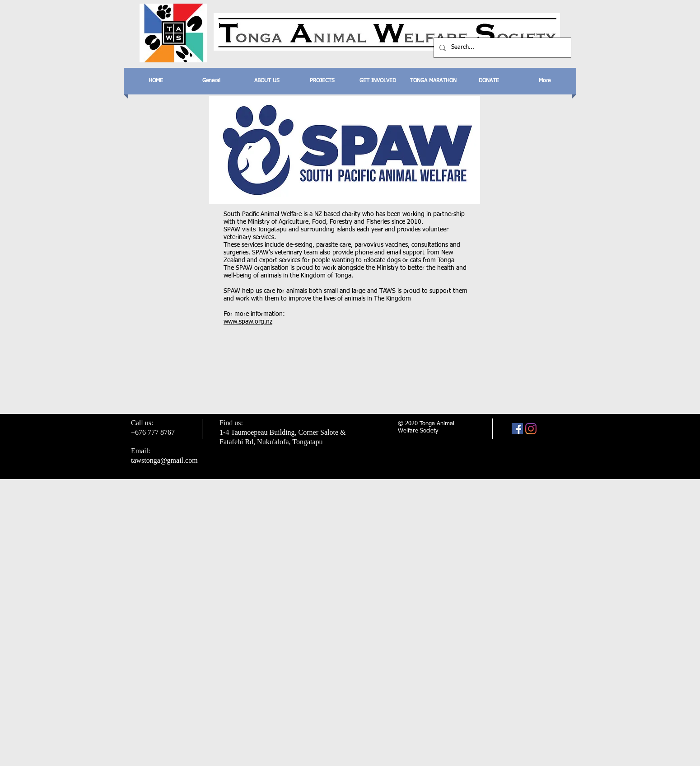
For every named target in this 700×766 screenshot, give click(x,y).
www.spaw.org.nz (248, 322)
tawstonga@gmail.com (164, 460)
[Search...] (502, 48)
